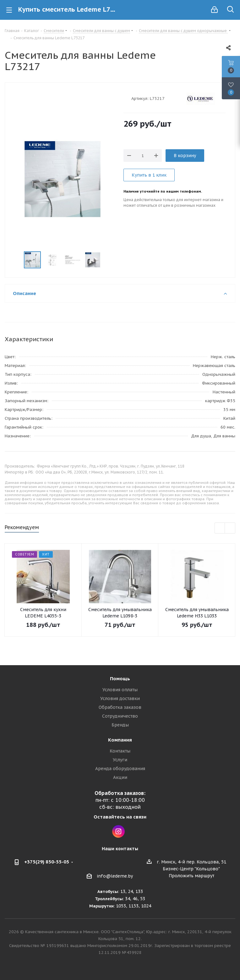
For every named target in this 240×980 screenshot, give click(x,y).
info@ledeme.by (115, 876)
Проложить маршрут (191, 876)
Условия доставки (120, 698)
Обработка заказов (120, 707)
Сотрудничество (120, 716)
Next (108, 260)
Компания (120, 740)
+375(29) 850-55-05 (47, 862)
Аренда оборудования (120, 769)
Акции (120, 777)
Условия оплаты (120, 690)
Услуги (120, 760)
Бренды (120, 725)
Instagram (118, 831)
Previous (16, 260)
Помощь (120, 679)
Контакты (120, 751)
